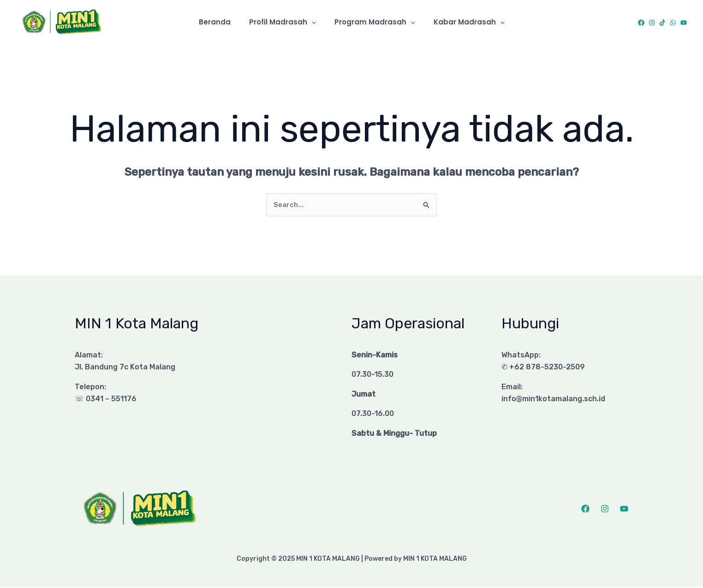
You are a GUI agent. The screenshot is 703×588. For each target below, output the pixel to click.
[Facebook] (641, 23)
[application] (314, 22)
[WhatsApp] (673, 23)
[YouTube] (684, 23)
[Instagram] (652, 23)
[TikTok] (662, 23)
